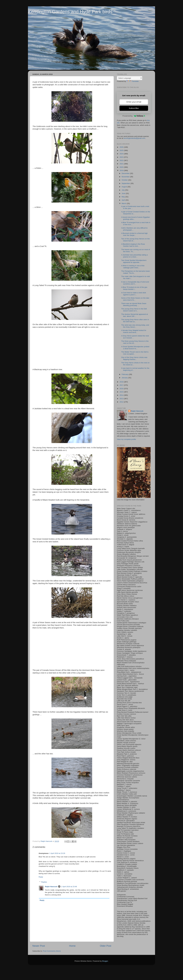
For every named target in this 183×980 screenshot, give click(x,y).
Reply (41, 877)
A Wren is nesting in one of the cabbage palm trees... (133, 267)
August (125, 187)
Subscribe (134, 108)
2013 (122, 399)
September (126, 183)
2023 (122, 157)
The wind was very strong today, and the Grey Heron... (135, 326)
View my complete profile (126, 439)
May (123, 197)
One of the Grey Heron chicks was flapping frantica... (134, 358)
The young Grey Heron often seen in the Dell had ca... (135, 321)
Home (72, 946)
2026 (122, 147)
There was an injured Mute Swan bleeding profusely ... (134, 304)
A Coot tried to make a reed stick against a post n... (134, 294)
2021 (122, 164)
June (124, 193)
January (125, 378)
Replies (44, 882)
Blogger (105, 961)
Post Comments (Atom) (52, 951)
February (125, 374)
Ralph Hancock (51, 887)
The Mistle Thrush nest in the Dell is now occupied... (135, 353)
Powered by (134, 116)
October (125, 180)
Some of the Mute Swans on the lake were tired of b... (135, 299)
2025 (122, 150)
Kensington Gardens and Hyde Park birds (70, 12)
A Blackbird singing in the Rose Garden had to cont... (133, 245)
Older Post (106, 946)
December (126, 173)
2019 (122, 170)
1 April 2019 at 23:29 (57, 853)
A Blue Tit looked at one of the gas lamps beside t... (134, 288)
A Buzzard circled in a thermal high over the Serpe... (134, 234)
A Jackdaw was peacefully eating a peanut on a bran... (135, 256)
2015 (122, 392)
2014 (122, 395)
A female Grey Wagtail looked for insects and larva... (134, 331)
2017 (122, 385)
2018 (122, 382)
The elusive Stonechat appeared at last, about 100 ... (135, 315)
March (124, 203)
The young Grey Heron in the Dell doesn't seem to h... (134, 310)
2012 (122, 402)
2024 (122, 154)
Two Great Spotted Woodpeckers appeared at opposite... (134, 261)
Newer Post (39, 946)
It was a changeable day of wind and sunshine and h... (135, 283)
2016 (122, 389)
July (123, 190)
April (124, 200)
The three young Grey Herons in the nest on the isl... (135, 342)
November (126, 177)
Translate (133, 81)
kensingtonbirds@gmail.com (134, 138)
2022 (122, 160)
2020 (122, 167)
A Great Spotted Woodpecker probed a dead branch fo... (135, 348)
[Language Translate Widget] (130, 78)
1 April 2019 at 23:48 (69, 887)
